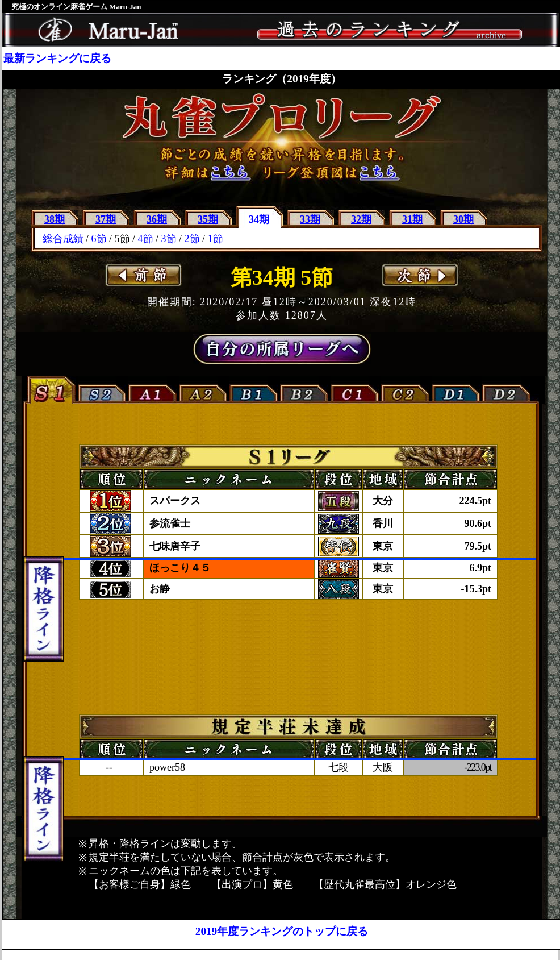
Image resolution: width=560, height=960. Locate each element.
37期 (106, 219)
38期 (55, 219)
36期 (157, 219)
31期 (412, 219)
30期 (463, 219)
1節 (216, 239)
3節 (169, 239)
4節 (146, 239)
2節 (192, 239)
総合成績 (63, 239)
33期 (310, 219)
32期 (361, 219)
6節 (99, 239)
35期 (208, 219)
